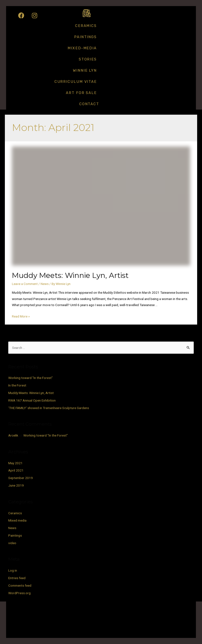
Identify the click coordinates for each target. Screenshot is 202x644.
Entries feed (17, 578)
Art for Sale (81, 93)
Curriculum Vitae (76, 82)
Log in (13, 570)
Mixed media (17, 520)
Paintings (85, 37)
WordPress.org (19, 593)
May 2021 (15, 463)
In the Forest (17, 385)
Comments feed (20, 585)
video (12, 543)
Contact (89, 104)
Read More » (21, 316)
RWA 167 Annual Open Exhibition (32, 400)
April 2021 (16, 470)
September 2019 (21, 478)
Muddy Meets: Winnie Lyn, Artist (70, 275)
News (45, 284)
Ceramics (86, 26)
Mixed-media (82, 48)
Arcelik (13, 435)
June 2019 (16, 485)
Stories (88, 59)
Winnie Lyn (85, 70)
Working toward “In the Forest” (31, 378)
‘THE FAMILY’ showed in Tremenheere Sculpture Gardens (49, 408)
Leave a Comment (25, 284)
